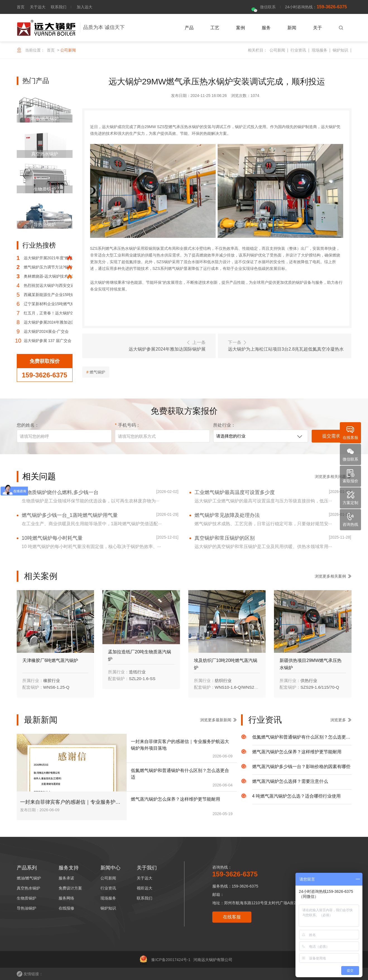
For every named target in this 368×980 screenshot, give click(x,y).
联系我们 (59, 7)
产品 (189, 28)
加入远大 (85, 7)
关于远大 (38, 7)
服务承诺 (66, 878)
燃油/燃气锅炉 (29, 878)
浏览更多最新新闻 (216, 720)
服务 (266, 28)
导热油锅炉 (27, 908)
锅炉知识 (340, 50)
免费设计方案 (70, 888)
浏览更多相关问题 (330, 476)
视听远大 (145, 888)
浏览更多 (338, 720)
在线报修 (66, 908)
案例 (240, 28)
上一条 (147, 346)
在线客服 (232, 917)
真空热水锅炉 (28, 888)
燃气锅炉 (97, 372)
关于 (318, 28)
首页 (21, 7)
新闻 (292, 28)
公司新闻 (277, 50)
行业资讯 (298, 50)
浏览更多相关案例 (330, 576)
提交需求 (331, 436)
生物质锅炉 (27, 898)
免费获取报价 (45, 361)
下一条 (287, 346)
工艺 (215, 28)
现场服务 (319, 50)
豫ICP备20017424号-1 (165, 960)
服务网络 (66, 898)
